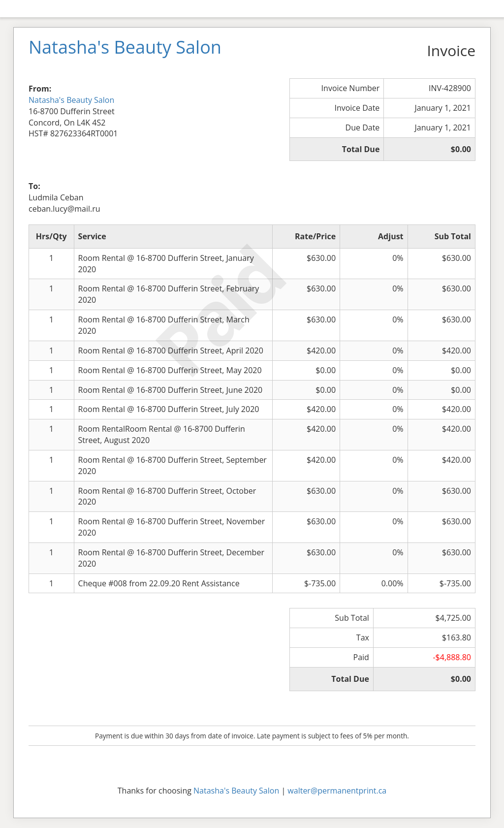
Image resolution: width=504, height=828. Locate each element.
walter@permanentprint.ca (337, 791)
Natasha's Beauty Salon (71, 100)
